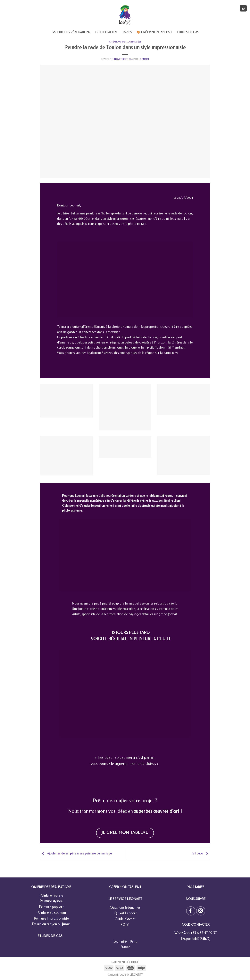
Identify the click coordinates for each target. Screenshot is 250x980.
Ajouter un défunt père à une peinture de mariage (76, 853)
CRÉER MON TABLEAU (125, 887)
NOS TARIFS (196, 887)
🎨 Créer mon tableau (154, 32)
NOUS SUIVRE (196, 899)
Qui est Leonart (125, 913)
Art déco (201, 853)
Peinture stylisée (51, 901)
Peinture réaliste (51, 895)
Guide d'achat (125, 919)
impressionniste (124, 219)
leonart (144, 59)
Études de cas (188, 32)
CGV (125, 925)
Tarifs (127, 32)
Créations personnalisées (125, 42)
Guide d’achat (106, 32)
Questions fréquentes (125, 907)
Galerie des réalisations (71, 32)
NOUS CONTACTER (196, 925)
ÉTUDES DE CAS (50, 936)
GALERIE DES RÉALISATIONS (51, 887)
